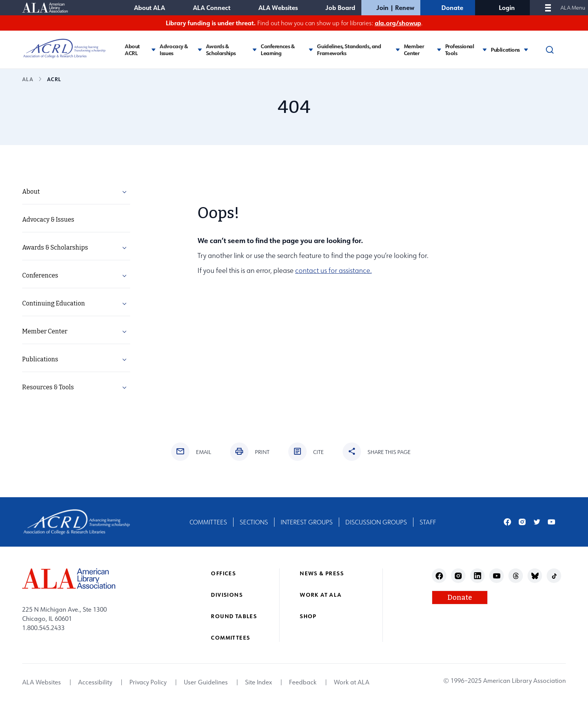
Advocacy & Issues (174, 50)
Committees (208, 522)
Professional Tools (460, 50)
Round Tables (234, 616)
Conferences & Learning (278, 50)
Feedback (303, 682)
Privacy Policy (148, 682)
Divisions (227, 595)
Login (507, 7)
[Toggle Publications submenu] (526, 50)
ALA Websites (278, 7)
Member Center (414, 50)
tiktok (554, 576)
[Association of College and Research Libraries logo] (64, 48)
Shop (308, 616)
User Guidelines (206, 682)
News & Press (322, 573)
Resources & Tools (48, 387)
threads (516, 576)
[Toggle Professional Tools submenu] (485, 50)
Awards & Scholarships (221, 50)
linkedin (478, 576)
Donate (452, 7)
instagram (522, 522)
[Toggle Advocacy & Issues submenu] (200, 50)
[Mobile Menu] (548, 8)
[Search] (550, 50)
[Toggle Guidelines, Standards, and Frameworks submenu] (398, 50)
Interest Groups (307, 522)
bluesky (535, 576)
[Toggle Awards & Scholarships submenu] (255, 50)
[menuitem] (76, 192)
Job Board (340, 7)
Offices (223, 573)
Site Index (258, 682)
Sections (254, 522)
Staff (428, 522)
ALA (28, 79)
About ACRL (132, 50)
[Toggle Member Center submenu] (439, 50)
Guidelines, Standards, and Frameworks (349, 50)
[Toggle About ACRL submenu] (154, 50)
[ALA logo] (69, 579)
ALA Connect (212, 7)
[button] (124, 193)
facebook (507, 522)
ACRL (54, 79)
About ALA (149, 7)
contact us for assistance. (333, 270)
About (31, 192)
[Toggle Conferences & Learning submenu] (311, 50)
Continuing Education (54, 303)
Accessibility (95, 682)
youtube (551, 522)
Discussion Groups (376, 522)
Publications (505, 50)
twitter (537, 522)
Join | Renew (395, 7)
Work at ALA (321, 595)
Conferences (40, 275)
